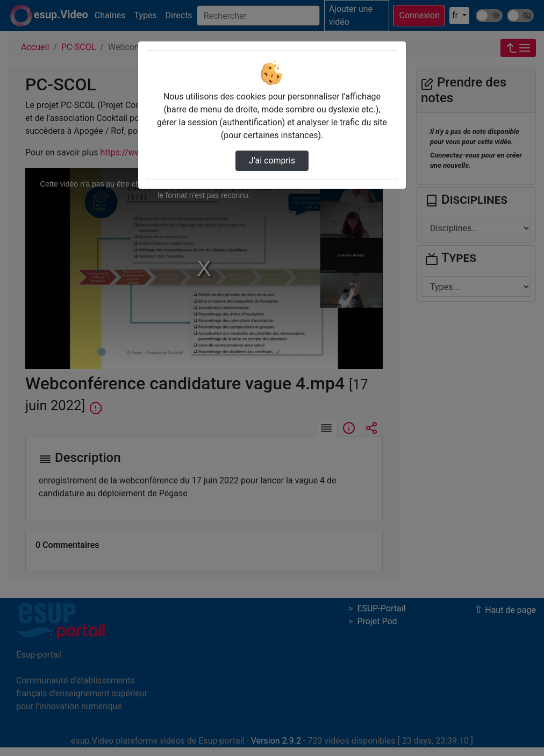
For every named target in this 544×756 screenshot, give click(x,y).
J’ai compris (272, 161)
